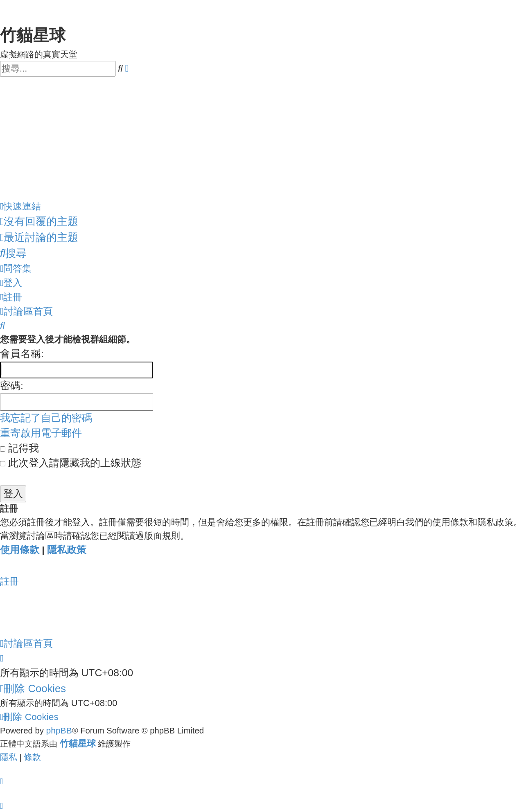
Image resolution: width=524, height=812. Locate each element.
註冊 (9, 581)
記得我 (19, 448)
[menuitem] (39, 222)
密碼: (12, 386)
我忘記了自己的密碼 (46, 418)
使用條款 (20, 550)
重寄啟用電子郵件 (41, 433)
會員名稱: (22, 354)
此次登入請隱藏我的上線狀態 (71, 463)
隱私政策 (67, 550)
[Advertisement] (262, 138)
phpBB (59, 730)
